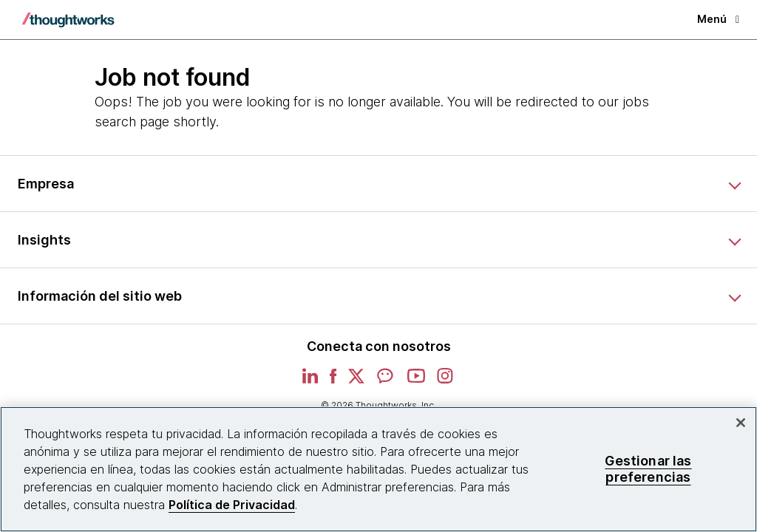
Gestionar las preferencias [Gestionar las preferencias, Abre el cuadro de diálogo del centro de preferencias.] (648, 469)
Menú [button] (718, 19)
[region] (378, 469)
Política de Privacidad (232, 505)
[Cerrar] (741, 423)
